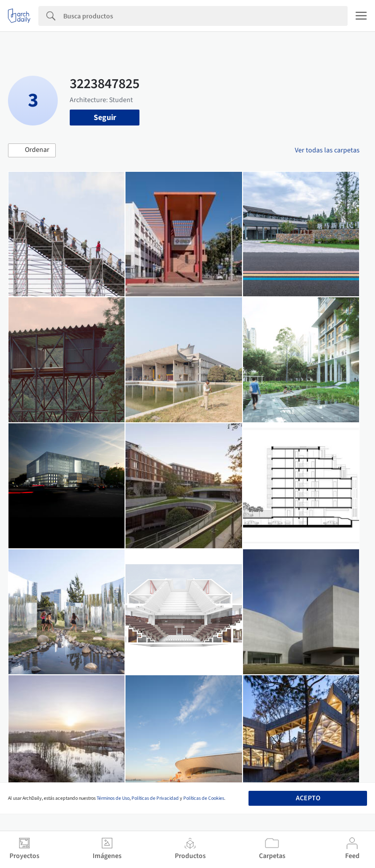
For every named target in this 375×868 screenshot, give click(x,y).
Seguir (105, 118)
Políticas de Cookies (204, 798)
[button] (32, 150)
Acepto (308, 798)
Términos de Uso (113, 798)
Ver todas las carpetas (327, 150)
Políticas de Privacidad (155, 798)
